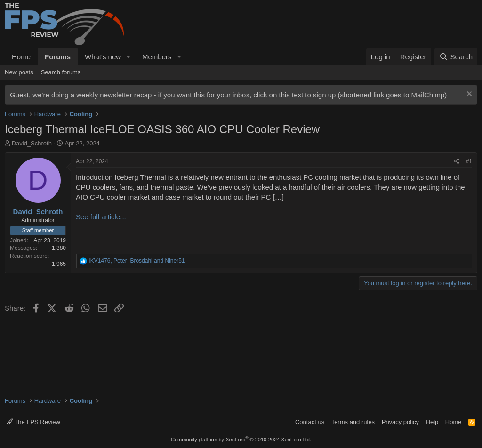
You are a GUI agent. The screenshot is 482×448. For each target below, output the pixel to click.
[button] (129, 57)
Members (157, 57)
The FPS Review (33, 422)
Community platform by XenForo (241, 440)
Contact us (310, 422)
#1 (469, 161)
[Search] (456, 57)
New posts (19, 72)
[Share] (457, 162)
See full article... (101, 217)
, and (137, 261)
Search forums (61, 72)
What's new (103, 57)
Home (21, 57)
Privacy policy (400, 422)
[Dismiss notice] (468, 95)
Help (432, 422)
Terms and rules (353, 422)
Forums (58, 57)
